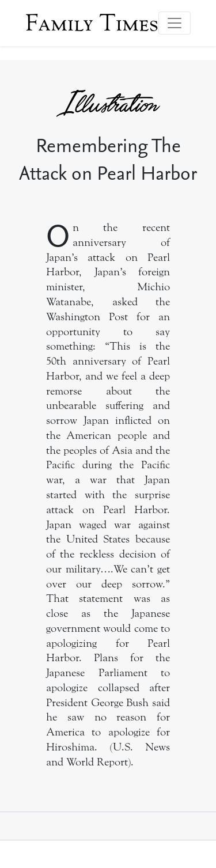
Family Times (92, 23)
